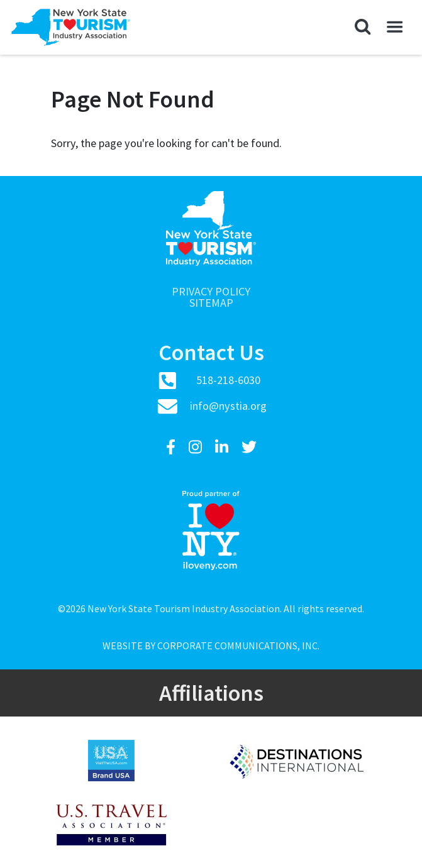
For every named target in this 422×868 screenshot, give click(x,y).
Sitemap (211, 303)
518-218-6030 (228, 380)
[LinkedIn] (223, 447)
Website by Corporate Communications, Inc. (211, 646)
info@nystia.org (228, 406)
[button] (363, 27)
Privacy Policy (211, 292)
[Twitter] (249, 447)
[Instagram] (197, 447)
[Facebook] (172, 447)
